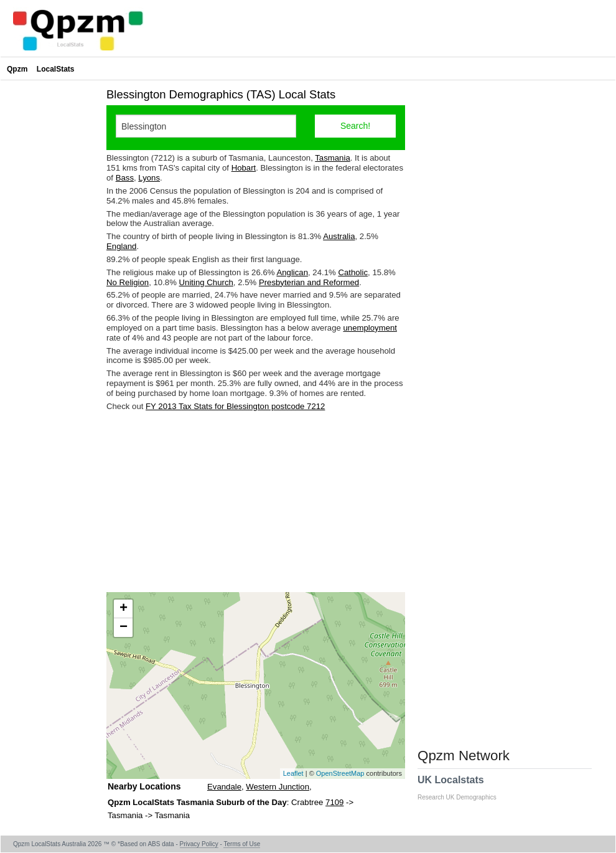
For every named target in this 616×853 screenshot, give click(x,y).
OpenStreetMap (340, 773)
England (121, 246)
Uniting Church (206, 282)
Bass (125, 178)
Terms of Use (242, 844)
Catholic (353, 272)
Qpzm (17, 69)
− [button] (124, 628)
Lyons (149, 178)
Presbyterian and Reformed (309, 282)
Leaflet (293, 773)
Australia (339, 236)
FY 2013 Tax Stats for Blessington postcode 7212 (235, 406)
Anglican (292, 272)
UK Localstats (463, 788)
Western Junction (278, 787)
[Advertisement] (256, 502)
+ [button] (124, 609)
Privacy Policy (199, 844)
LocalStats (56, 69)
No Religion (128, 282)
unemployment (370, 328)
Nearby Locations (144, 786)
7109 (334, 802)
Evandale (224, 787)
